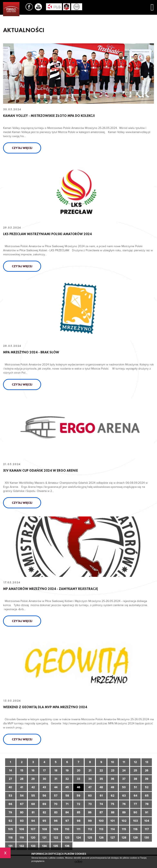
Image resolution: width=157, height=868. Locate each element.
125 (90, 838)
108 (44, 829)
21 (90, 770)
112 (90, 829)
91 (147, 812)
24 (124, 770)
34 (90, 779)
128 (124, 838)
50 (124, 787)
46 (79, 787)
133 (33, 846)
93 (22, 821)
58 (67, 796)
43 (44, 787)
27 (10, 779)
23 (113, 770)
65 (147, 796)
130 (147, 838)
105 (10, 829)
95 (44, 821)
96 (56, 821)
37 (124, 779)
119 (22, 838)
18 (56, 770)
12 (135, 762)
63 (124, 796)
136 (67, 846)
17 (44, 770)
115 (124, 829)
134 (44, 846)
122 (56, 838)
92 (10, 821)
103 (135, 821)
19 (67, 770)
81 (33, 812)
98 (79, 821)
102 (124, 821)
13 (147, 762)
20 (79, 770)
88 (113, 812)
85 (79, 812)
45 (67, 787)
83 (56, 812)
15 (22, 770)
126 (101, 838)
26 (147, 770)
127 (113, 838)
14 (10, 770)
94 (33, 821)
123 (67, 838)
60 (90, 796)
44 (56, 787)
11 (124, 762)
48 (101, 787)
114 (113, 829)
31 (56, 779)
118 (10, 838)
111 (78, 829)
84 (67, 812)
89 (124, 812)
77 (135, 804)
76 (124, 804)
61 (101, 796)
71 (67, 804)
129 (135, 838)
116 (135, 829)
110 (67, 829)
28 (22, 779)
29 (33, 779)
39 (147, 779)
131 (10, 846)
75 (113, 804)
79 (10, 812)
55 (33, 796)
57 (56, 796)
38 (135, 779)
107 (33, 829)
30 (44, 779)
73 (90, 804)
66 (10, 804)
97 (67, 821)
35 (101, 779)
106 (22, 829)
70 (56, 804)
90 (135, 812)
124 (78, 838)
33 (78, 779)
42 (33, 787)
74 (101, 804)
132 (22, 846)
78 (147, 804)
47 (90, 787)
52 (147, 787)
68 (33, 804)
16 (33, 770)
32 (67, 779)
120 (33, 838)
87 (101, 812)
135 (56, 846)
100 (101, 821)
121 (44, 838)
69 (44, 804)
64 (135, 796)
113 (101, 829)
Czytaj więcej (22, 148)
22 (101, 770)
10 (113, 762)
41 (22, 787)
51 (135, 787)
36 (113, 779)
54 (22, 796)
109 (56, 829)
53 (10, 796)
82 (44, 812)
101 (113, 821)
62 (113, 796)
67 (22, 804)
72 (78, 804)
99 (90, 821)
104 (147, 821)
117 (147, 829)
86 (90, 812)
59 (78, 796)
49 (113, 787)
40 (10, 787)
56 (44, 796)
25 (135, 770)
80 (22, 812)
